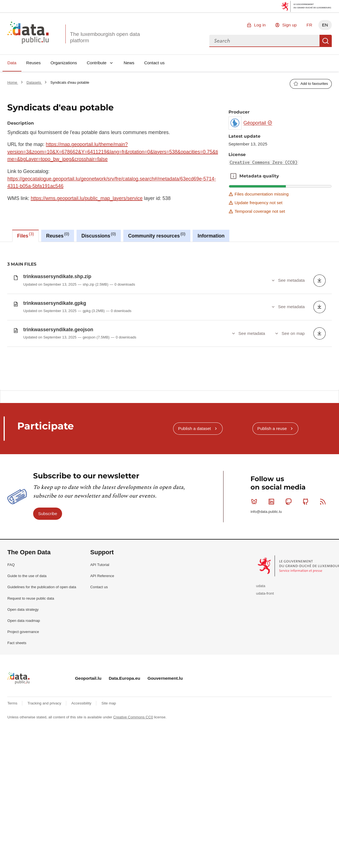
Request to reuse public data (31, 640)
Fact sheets (17, 684)
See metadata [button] (291, 280)
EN (325, 25)
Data (12, 63)
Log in (260, 25)
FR (309, 25)
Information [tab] (211, 236)
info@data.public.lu (266, 553)
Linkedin (273, 543)
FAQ (11, 606)
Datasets (34, 82)
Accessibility (82, 745)
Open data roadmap (24, 662)
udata (261, 627)
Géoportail (258, 123)
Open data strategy (23, 651)
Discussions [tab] (99, 235)
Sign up (289, 25)
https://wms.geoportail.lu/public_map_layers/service (87, 198)
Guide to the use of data (27, 617)
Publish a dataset (195, 470)
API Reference (102, 617)
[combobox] (264, 41)
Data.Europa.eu (125, 719)
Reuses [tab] (58, 235)
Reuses (33, 63)
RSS (324, 543)
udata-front (265, 635)
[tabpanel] (169, 316)
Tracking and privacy (45, 745)
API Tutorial (100, 606)
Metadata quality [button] (233, 176)
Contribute (97, 63)
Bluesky (255, 543)
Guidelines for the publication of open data (42, 628)
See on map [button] (293, 333)
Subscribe (48, 555)
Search (326, 41)
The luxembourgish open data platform (105, 37)
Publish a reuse (272, 470)
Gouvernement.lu (165, 719)
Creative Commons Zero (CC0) (264, 162)
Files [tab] (26, 235)
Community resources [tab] (157, 235)
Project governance (23, 673)
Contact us (154, 63)
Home (13, 82)
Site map (109, 745)
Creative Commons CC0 (133, 758)
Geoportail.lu (88, 719)
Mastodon (290, 543)
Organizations (64, 63)
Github (307, 543)
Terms (13, 745)
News (129, 63)
